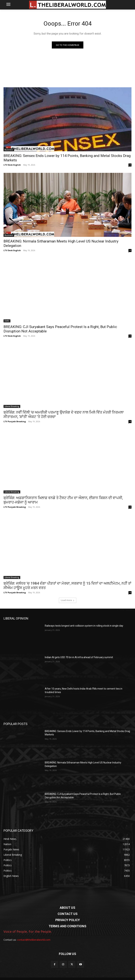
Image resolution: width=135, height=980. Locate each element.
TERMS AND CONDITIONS (67, 926)
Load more (68, 600)
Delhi (7, 321)
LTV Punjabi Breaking (15, 421)
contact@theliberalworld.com (34, 940)
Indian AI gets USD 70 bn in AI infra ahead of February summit (79, 657)
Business (9, 150)
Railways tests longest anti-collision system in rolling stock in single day (84, 626)
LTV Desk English (12, 165)
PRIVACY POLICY (68, 920)
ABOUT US (67, 908)
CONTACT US (68, 914)
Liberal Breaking (12, 406)
